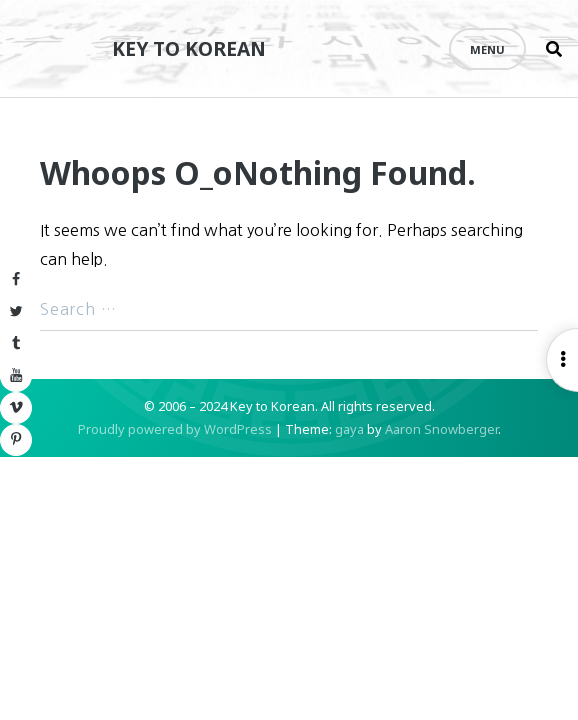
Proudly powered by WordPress (175, 429)
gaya (349, 429)
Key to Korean (189, 48)
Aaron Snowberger (441, 429)
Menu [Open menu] (487, 49)
